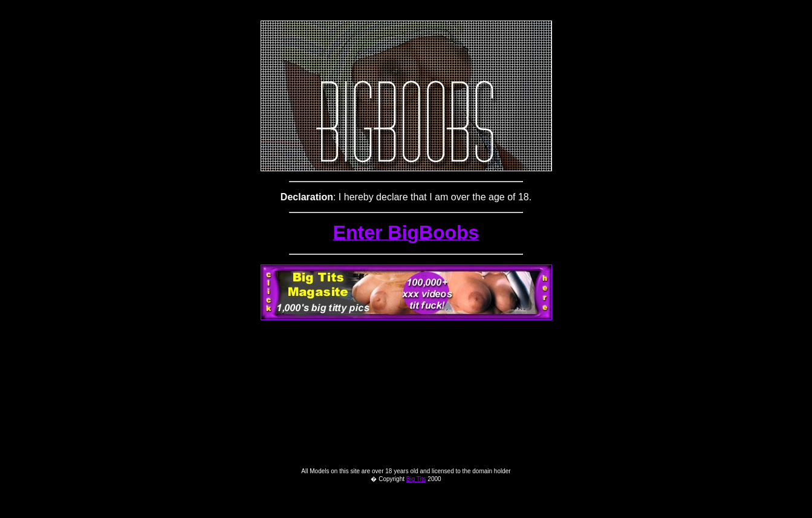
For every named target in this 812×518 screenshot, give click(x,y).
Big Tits (416, 504)
